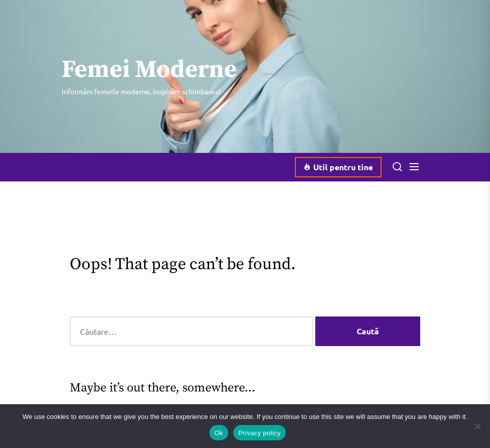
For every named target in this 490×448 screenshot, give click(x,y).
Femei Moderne (149, 70)
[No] (477, 426)
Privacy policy (260, 433)
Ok (219, 433)
